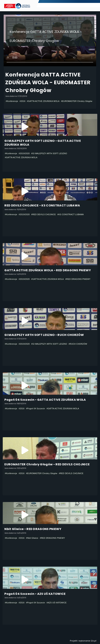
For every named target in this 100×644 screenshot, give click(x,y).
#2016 (22, 101)
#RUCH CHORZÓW (78, 344)
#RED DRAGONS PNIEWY (78, 279)
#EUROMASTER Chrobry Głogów (77, 101)
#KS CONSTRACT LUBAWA (71, 214)
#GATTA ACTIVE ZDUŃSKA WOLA (43, 101)
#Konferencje (12, 101)
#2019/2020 (24, 153)
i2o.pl (94, 641)
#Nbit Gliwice (32, 538)
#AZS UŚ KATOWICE (57, 603)
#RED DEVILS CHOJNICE (44, 214)
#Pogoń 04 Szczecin (36, 409)
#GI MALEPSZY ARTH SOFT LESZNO (49, 153)
